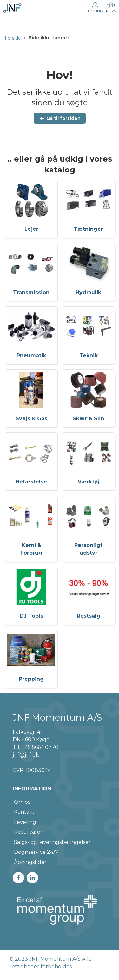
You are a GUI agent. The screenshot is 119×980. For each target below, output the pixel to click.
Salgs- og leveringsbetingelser (52, 842)
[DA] (12, 8)
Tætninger (88, 229)
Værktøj (89, 482)
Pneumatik (31, 356)
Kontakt (24, 812)
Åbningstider (30, 862)
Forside (13, 38)
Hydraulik (88, 292)
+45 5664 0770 (40, 747)
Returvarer (28, 832)
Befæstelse (31, 482)
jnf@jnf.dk (26, 755)
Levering (25, 822)
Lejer (31, 229)
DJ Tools (31, 616)
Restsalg (89, 616)
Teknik (89, 356)
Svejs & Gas (31, 419)
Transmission (31, 292)
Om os (22, 802)
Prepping (31, 679)
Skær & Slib (88, 419)
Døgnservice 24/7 (36, 852)
